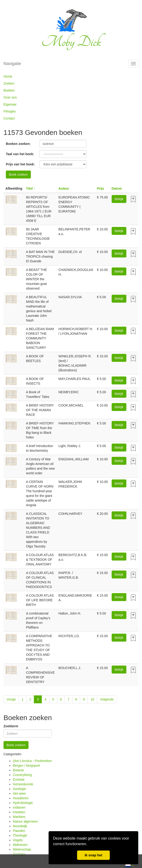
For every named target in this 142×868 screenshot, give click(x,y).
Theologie (20, 835)
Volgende (107, 699)
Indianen (19, 807)
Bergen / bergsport (26, 765)
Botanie (18, 770)
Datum (117, 188)
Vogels (18, 840)
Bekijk (119, 199)
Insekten (19, 812)
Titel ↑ (30, 188)
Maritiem (19, 817)
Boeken (9, 90)
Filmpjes (10, 111)
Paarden (19, 831)
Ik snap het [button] (93, 855)
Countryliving (22, 775)
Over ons (10, 97)
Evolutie (19, 779)
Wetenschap (22, 849)
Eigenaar (10, 104)
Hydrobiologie (23, 803)
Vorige (11, 699)
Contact (9, 118)
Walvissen (20, 845)
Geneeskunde (23, 784)
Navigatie (12, 64)
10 (92, 699)
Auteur (64, 188)
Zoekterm (11, 726)
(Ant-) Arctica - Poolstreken (32, 761)
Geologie (19, 789)
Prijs (100, 188)
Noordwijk (20, 826)
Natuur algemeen (25, 821)
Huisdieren (21, 798)
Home (8, 76)
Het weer (19, 793)
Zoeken (9, 83)
